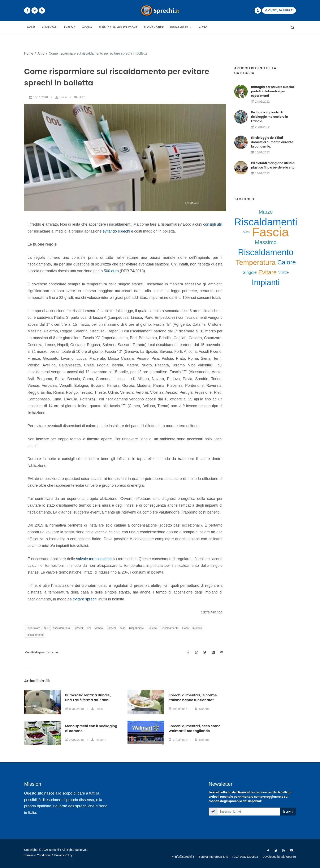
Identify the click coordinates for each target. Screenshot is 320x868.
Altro (41, 53)
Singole (250, 272)
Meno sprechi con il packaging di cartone (91, 728)
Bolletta (152, 628)
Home (29, 53)
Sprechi (78, 628)
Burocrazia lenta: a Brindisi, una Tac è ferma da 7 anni (88, 697)
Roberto (202, 709)
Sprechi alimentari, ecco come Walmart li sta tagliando (194, 728)
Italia (122, 628)
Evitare (267, 272)
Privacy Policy (63, 855)
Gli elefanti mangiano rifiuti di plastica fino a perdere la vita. (273, 165)
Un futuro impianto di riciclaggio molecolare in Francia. (269, 117)
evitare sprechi (85, 599)
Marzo (266, 212)
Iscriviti (288, 811)
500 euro (111, 271)
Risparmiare (33, 628)
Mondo (99, 628)
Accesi (246, 232)
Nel (89, 628)
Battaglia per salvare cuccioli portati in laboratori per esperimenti (273, 91)
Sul (46, 628)
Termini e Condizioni (37, 855)
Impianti (197, 628)
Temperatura (256, 262)
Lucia (61, 97)
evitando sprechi (116, 231)
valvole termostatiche (94, 559)
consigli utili (213, 224)
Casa (185, 628)
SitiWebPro (289, 857)
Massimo (266, 242)
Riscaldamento (61, 628)
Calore (286, 262)
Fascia (270, 232)
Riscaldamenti (266, 222)
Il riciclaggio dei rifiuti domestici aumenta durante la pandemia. (272, 142)
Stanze (284, 272)
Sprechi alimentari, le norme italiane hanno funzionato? (193, 697)
